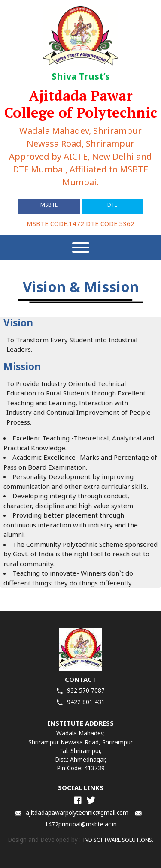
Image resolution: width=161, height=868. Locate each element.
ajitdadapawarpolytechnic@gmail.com (72, 813)
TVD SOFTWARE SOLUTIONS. (117, 840)
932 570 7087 (81, 690)
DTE (112, 205)
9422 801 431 (81, 702)
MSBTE (49, 205)
